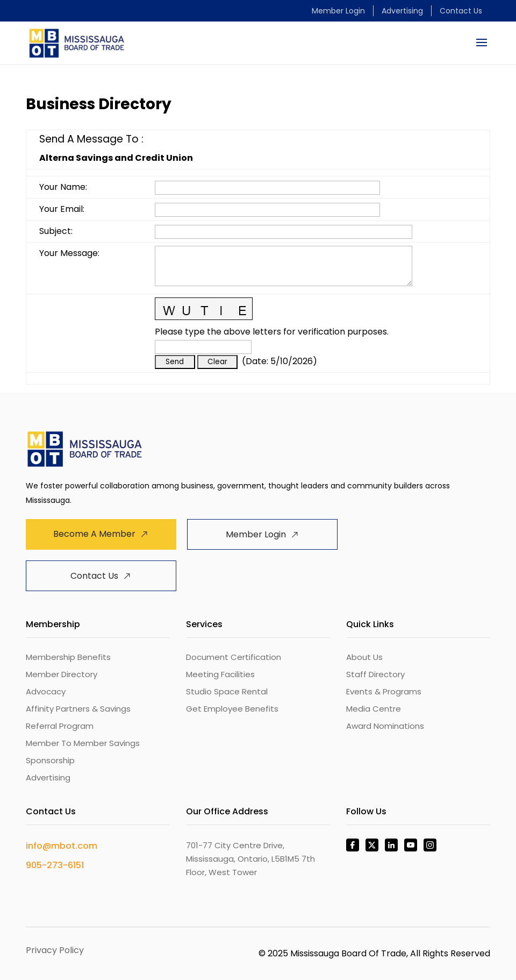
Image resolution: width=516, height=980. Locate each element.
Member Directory (62, 674)
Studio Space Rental (227, 691)
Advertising (402, 11)
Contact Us (461, 11)
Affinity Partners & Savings (78, 709)
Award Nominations (385, 726)
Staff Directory (375, 674)
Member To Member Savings (83, 743)
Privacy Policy (55, 950)
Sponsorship (50, 760)
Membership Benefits (68, 657)
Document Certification (234, 657)
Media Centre (374, 709)
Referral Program (60, 726)
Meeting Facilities (220, 674)
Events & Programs (384, 691)
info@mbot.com (62, 846)
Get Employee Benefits (232, 709)
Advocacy (46, 691)
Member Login (338, 11)
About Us (364, 657)
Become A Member (94, 534)
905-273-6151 (55, 865)
